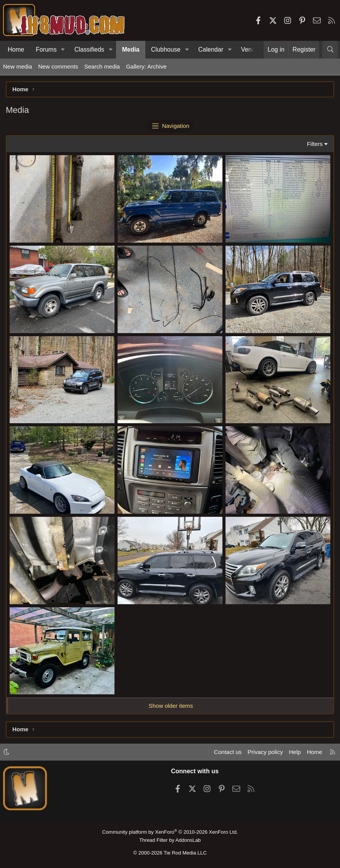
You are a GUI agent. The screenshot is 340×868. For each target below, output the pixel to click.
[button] (63, 50)
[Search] (330, 50)
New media (18, 66)
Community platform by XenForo (170, 832)
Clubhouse (166, 49)
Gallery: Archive (146, 66)
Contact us (228, 752)
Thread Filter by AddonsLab (170, 840)
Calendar (211, 49)
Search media (102, 66)
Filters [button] (315, 144)
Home (16, 49)
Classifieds (89, 49)
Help (295, 752)
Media (130, 49)
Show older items (171, 706)
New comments (58, 66)
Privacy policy (265, 752)
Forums (46, 49)
